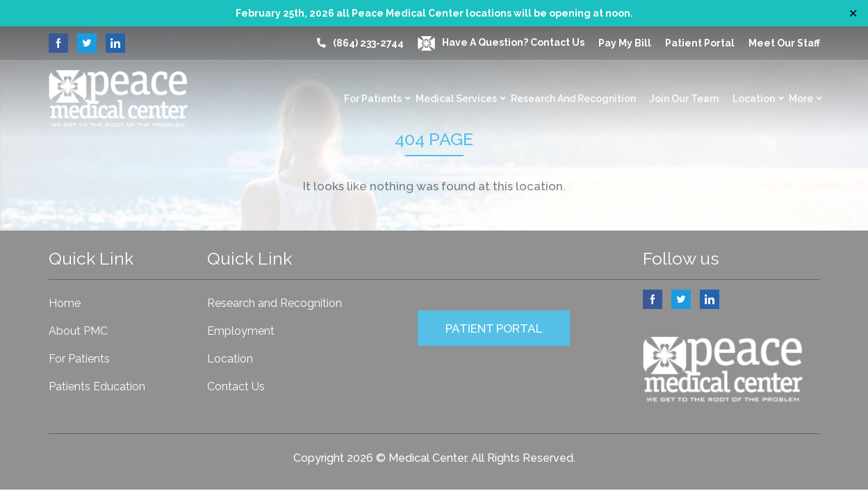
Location (754, 99)
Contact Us (236, 386)
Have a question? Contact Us (501, 42)
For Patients (373, 99)
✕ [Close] (853, 14)
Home (65, 303)
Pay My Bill (625, 43)
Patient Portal (700, 43)
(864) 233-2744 (368, 43)
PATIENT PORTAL (494, 328)
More (801, 99)
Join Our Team (684, 99)
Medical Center (427, 458)
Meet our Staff (784, 43)
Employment (241, 331)
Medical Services (456, 99)
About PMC (78, 331)
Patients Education (97, 386)
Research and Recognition (573, 99)
